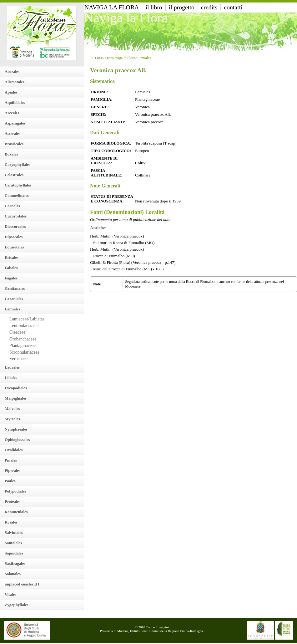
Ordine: (99, 92)
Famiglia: (102, 100)
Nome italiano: (108, 122)
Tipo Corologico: (111, 151)
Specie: (98, 115)
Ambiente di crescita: (104, 161)
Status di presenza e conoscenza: (112, 199)
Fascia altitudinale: (106, 173)
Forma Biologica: (111, 143)
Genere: (100, 107)
